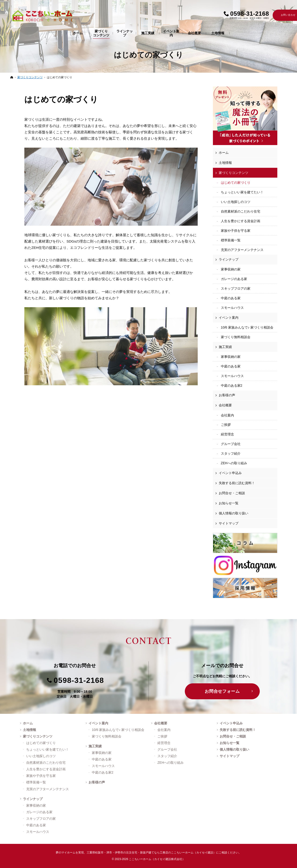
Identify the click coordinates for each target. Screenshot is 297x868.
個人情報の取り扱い (234, 513)
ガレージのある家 (234, 279)
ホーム (224, 153)
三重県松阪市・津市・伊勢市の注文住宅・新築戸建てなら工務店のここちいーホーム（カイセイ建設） (151, 853)
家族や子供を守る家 (236, 231)
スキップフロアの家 (236, 288)
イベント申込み (230, 473)
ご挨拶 (226, 425)
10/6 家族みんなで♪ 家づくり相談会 (247, 327)
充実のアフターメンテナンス (242, 250)
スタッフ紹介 (231, 453)
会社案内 (227, 415)
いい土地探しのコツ (236, 202)
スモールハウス (232, 308)
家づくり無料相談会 (236, 337)
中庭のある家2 (232, 385)
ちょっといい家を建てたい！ (242, 192)
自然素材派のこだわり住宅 (241, 211)
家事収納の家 (231, 269)
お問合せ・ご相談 (232, 493)
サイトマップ (229, 523)
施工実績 (225, 347)
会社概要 (225, 405)
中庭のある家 (231, 298)
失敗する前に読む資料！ (237, 483)
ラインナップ (229, 259)
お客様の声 (227, 395)
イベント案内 (229, 318)
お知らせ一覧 (229, 503)
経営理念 (227, 434)
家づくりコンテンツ (234, 173)
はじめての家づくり (61, 99)
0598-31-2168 (79, 680)
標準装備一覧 (231, 240)
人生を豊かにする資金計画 (241, 221)
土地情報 (225, 163)
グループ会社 (231, 444)
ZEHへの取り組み (234, 463)
